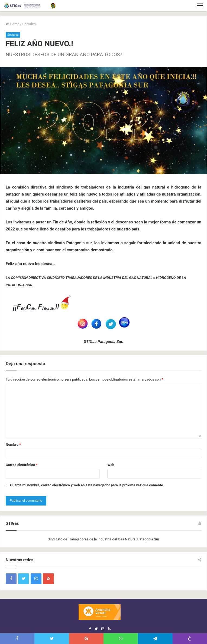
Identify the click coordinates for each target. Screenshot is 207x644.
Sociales (29, 24)
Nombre (13, 445)
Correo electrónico (22, 465)
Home (12, 24)
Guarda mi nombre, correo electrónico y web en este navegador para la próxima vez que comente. (87, 485)
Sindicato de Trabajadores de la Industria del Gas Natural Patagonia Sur (103, 539)
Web (111, 465)
